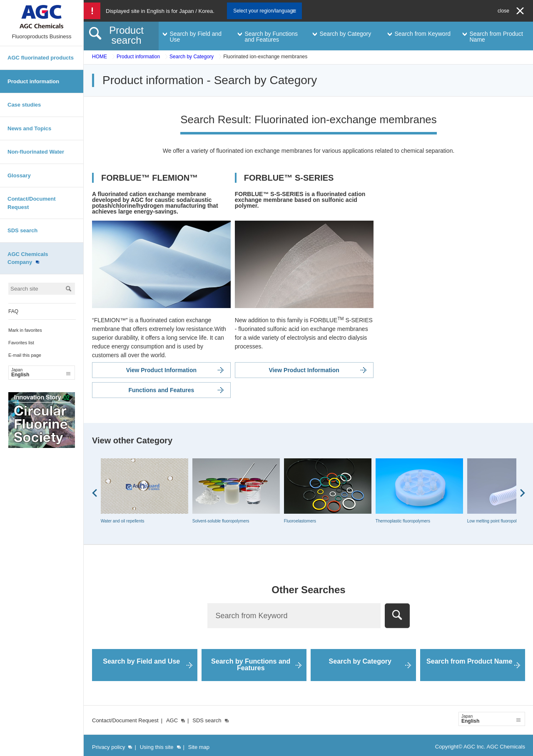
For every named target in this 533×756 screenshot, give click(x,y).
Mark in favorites (25, 330)
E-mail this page (25, 355)
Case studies (24, 105)
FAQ (13, 311)
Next (523, 493)
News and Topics (29, 128)
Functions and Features (161, 390)
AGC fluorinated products (41, 58)
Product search (126, 35)
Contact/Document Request (32, 203)
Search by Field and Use (141, 661)
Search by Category (192, 57)
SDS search (22, 230)
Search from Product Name (469, 661)
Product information (33, 81)
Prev (95, 493)
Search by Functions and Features (251, 665)
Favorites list (21, 343)
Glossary (19, 175)
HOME (100, 57)
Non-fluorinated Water (36, 152)
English (41, 373)
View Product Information (161, 370)
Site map (199, 747)
